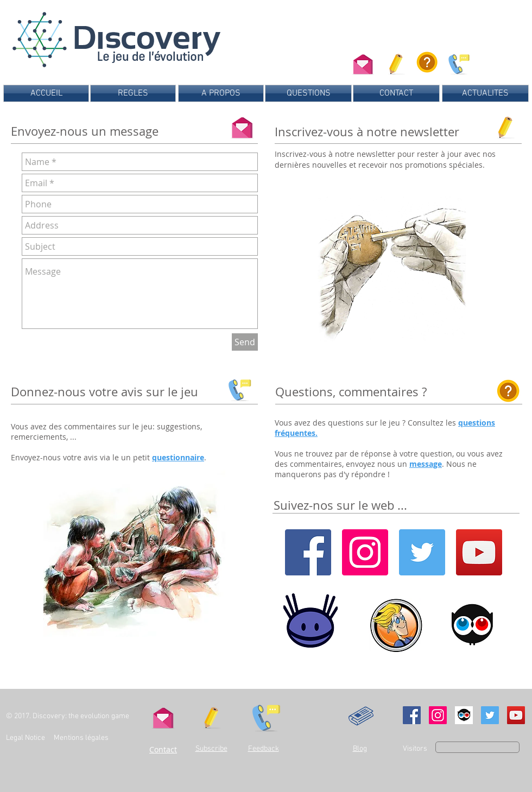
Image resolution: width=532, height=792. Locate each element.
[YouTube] (479, 552)
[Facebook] (308, 552)
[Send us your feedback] (238, 388)
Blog (360, 749)
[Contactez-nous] (363, 62)
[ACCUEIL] (46, 93)
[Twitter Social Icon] (490, 715)
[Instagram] (365, 552)
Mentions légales (82, 738)
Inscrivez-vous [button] (302, 154)
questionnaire (178, 457)
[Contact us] (242, 125)
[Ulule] (464, 715)
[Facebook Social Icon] (412, 715)
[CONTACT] (396, 93)
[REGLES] (133, 93)
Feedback (264, 749)
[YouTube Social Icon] (516, 715)
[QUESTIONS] (308, 93)
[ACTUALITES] (485, 93)
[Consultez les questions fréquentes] (427, 62)
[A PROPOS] (221, 93)
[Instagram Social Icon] (438, 715)
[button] (397, 62)
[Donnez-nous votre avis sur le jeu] (457, 62)
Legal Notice (26, 738)
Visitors (415, 749)
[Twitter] (422, 552)
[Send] (245, 342)
